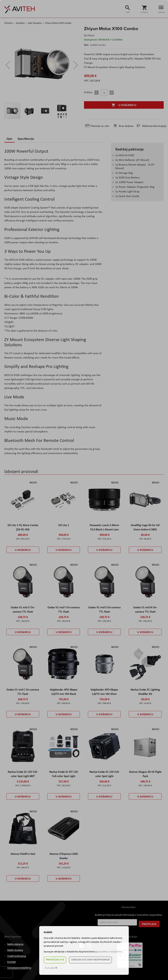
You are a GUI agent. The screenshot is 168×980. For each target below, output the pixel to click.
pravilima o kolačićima (110, 952)
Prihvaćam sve (55, 960)
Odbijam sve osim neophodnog (90, 960)
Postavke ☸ (51, 968)
